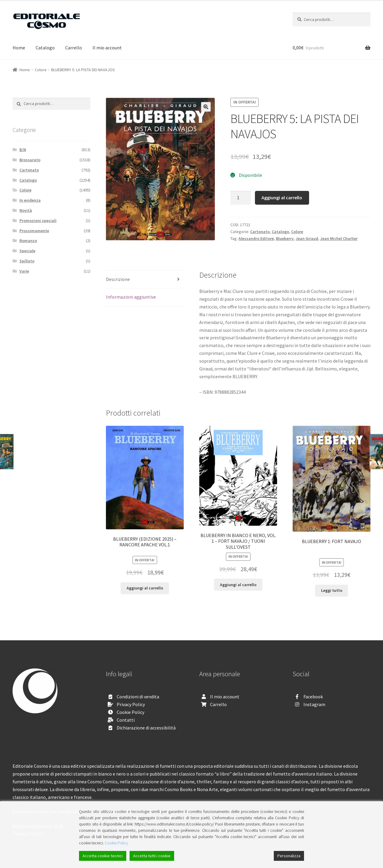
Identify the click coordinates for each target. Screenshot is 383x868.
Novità (26, 210)
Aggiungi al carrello (282, 197)
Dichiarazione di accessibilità (146, 728)
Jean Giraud (307, 238)
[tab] (145, 280)
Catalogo (45, 48)
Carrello (74, 48)
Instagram (314, 704)
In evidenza (30, 200)
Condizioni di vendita (138, 697)
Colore (41, 70)
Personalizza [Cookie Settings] (289, 856)
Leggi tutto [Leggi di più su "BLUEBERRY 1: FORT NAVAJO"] (332, 590)
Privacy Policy (131, 704)
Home (19, 48)
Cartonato (260, 232)
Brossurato (30, 160)
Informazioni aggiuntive (131, 297)
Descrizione (118, 279)
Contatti (126, 720)
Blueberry (285, 238)
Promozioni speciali (38, 221)
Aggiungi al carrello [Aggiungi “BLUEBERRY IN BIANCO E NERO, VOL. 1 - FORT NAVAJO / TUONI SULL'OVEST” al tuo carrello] (238, 585)
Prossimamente (34, 231)
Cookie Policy (130, 712)
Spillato (27, 261)
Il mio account (107, 48)
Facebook (313, 697)
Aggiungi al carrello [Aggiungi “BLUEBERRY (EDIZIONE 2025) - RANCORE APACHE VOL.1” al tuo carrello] (145, 588)
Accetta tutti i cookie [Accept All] (152, 856)
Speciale (27, 251)
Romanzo (28, 241)
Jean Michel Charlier (339, 238)
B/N (23, 150)
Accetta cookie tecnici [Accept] (103, 856)
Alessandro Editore (256, 238)
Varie (24, 271)
